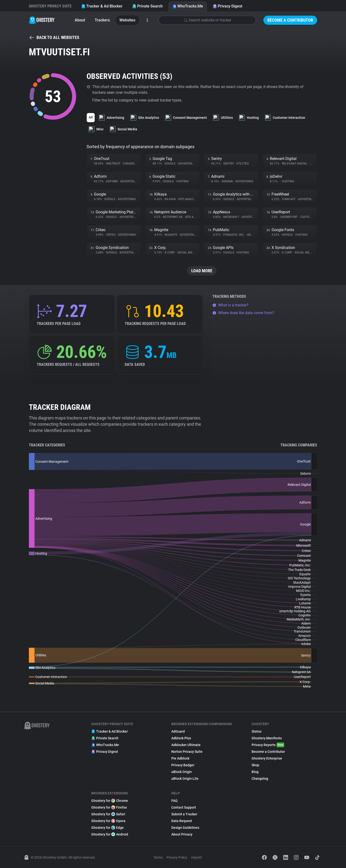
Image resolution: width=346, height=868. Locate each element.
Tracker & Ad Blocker (102, 6)
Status (256, 731)
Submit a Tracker (184, 814)
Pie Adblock (180, 758)
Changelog (260, 779)
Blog (255, 772)
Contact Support (184, 807)
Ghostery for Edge (108, 828)
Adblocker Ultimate (186, 745)
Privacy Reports (268, 745)
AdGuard (178, 731)
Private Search (147, 6)
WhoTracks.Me (188, 6)
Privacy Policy (177, 857)
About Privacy (182, 834)
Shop (255, 765)
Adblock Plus (181, 738)
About (80, 20)
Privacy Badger (183, 765)
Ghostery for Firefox (109, 807)
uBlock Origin (182, 772)
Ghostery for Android (110, 834)
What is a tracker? (230, 305)
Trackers (102, 20)
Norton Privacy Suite (187, 752)
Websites (127, 20)
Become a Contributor (290, 20)
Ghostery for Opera (108, 821)
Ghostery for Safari (108, 814)
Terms (158, 857)
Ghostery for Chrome (110, 801)
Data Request (182, 821)
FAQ (174, 801)
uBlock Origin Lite (185, 779)
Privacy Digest (227, 6)
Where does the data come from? (243, 313)
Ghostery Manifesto (267, 738)
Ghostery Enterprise (267, 758)
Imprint (196, 857)
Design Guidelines (185, 828)
